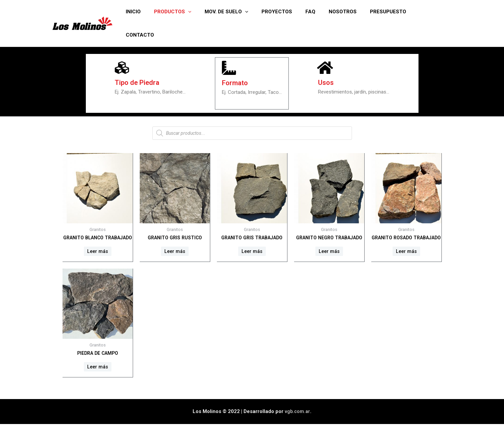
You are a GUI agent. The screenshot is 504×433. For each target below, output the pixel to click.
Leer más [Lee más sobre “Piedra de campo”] (97, 375)
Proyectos (289, 12)
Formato (236, 83)
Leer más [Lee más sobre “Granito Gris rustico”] (175, 252)
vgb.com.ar (297, 420)
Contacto (433, 12)
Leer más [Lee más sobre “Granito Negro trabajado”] (329, 258)
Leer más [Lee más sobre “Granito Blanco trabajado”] (97, 258)
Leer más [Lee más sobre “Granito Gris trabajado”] (252, 252)
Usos (327, 83)
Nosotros (348, 12)
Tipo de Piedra (138, 83)
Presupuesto (390, 12)
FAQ (319, 12)
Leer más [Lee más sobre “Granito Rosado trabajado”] (406, 258)
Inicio (156, 12)
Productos (192, 12)
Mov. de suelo (242, 12)
